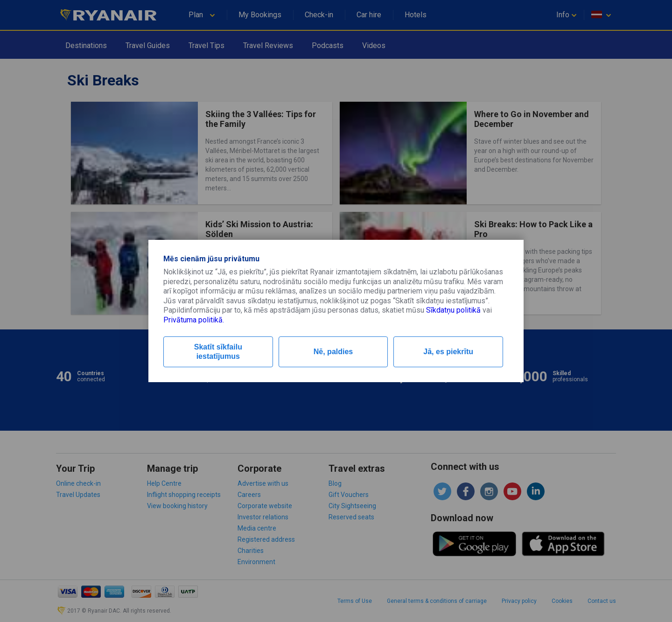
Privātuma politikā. (194, 320)
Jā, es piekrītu (448, 352)
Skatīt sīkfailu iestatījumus (218, 352)
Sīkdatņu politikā (453, 310)
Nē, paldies (333, 352)
